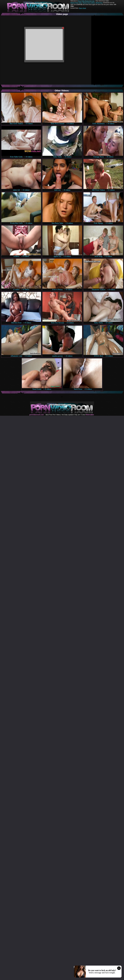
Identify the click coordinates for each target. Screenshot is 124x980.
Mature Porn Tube (76, 3)
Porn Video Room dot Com (86, 1)
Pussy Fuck (82, 8)
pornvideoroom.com (37, 415)
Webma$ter (90, 415)
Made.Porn (99, 3)
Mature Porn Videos (89, 3)
